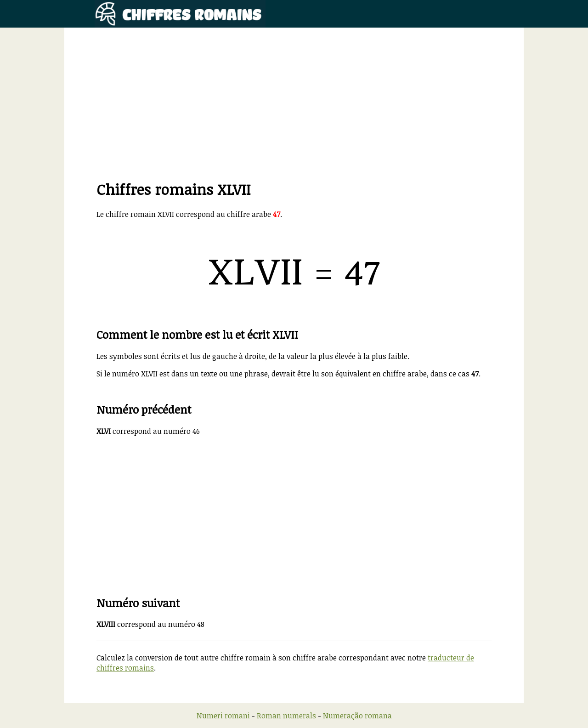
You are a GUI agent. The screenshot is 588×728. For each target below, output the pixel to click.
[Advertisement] (294, 115)
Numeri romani (223, 716)
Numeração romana (357, 716)
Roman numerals (286, 716)
